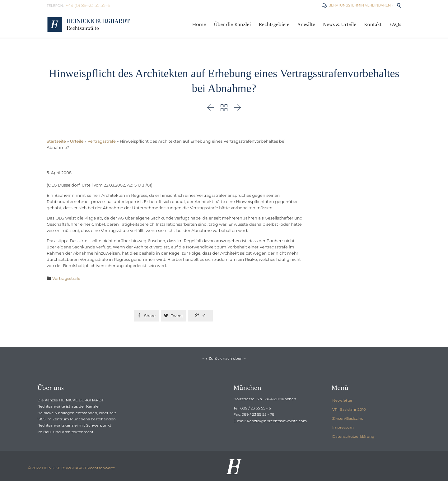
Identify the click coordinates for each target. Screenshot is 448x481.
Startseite (56, 141)
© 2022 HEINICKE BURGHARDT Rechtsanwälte (72, 468)
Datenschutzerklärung (353, 436)
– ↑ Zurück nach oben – (224, 358)
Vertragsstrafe (102, 141)
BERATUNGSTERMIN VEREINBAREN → (358, 5)
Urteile (77, 141)
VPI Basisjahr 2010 (349, 409)
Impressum (343, 427)
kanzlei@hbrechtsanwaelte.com (277, 421)
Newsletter (342, 400)
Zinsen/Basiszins (348, 418)
